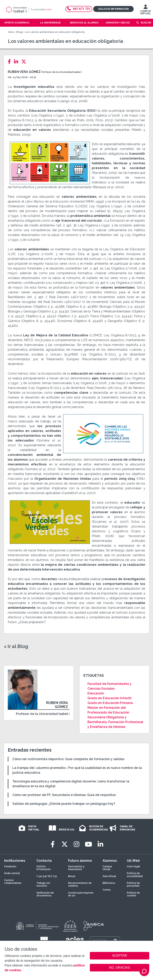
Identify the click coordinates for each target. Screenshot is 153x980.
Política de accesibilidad (135, 875)
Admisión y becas (118, 23)
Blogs (20, 32)
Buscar (146, 23)
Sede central (12, 873)
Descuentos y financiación (76, 868)
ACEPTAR (120, 956)
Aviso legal (133, 866)
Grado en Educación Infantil (109, 698)
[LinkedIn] (17, 62)
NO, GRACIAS (120, 968)
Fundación (10, 866)
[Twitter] (25, 62)
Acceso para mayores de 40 (81, 894)
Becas (72, 876)
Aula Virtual (109, 876)
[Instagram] (76, 844)
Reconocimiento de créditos (80, 884)
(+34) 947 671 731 (47, 876)
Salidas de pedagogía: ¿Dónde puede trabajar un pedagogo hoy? (64, 804)
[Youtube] (88, 844)
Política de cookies (133, 894)
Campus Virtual (107, 868)
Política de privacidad (133, 884)
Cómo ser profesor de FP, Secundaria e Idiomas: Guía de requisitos (64, 795)
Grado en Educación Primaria (110, 703)
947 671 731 (79, 9)
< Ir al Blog (16, 646)
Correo (107, 890)
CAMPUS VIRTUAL (145, 11)
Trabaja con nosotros (43, 884)
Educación (96, 693)
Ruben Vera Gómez (24, 72)
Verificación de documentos (45, 894)
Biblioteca (109, 883)
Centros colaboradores (13, 882)
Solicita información (113, 9)
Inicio (11, 32)
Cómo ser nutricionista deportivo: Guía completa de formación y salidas (68, 759)
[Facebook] (10, 62)
